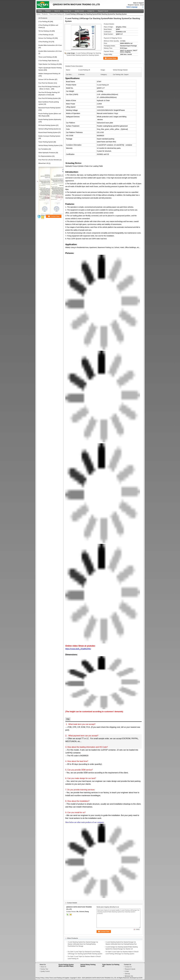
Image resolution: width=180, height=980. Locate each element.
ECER (140, 978)
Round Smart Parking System (48, 133)
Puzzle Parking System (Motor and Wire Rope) (66, 965)
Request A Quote (133, 5)
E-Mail (127, 971)
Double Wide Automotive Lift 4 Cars (50, 45)
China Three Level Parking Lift (54, 978)
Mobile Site (129, 976)
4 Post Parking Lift (44, 42)
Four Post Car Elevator (46, 83)
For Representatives (45, 156)
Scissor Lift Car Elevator (46, 79)
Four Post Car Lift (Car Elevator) (49, 160)
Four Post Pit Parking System (48, 98)
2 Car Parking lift (44, 22)
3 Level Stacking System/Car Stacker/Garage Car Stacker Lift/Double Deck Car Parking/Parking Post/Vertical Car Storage (83, 944)
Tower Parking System (46, 142)
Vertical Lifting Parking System (49, 129)
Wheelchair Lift (43, 163)
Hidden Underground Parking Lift (49, 74)
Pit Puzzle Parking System (47, 125)
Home (40, 11)
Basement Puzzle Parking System (49, 108)
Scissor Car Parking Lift (46, 38)
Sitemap (127, 974)
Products (48, 11)
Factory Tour (67, 11)
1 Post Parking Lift (44, 35)
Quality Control (79, 11)
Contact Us (91, 11)
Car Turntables (43, 149)
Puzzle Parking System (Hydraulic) (50, 120)
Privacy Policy (40, 978)
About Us (57, 11)
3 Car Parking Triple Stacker (48, 61)
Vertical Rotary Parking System (49, 146)
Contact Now (112, 58)
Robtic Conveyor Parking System (49, 136)
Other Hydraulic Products (47, 153)
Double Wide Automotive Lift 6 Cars (50, 51)
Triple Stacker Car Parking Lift (48, 64)
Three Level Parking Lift (56, 14)
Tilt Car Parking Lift (45, 31)
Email (142, 5)
